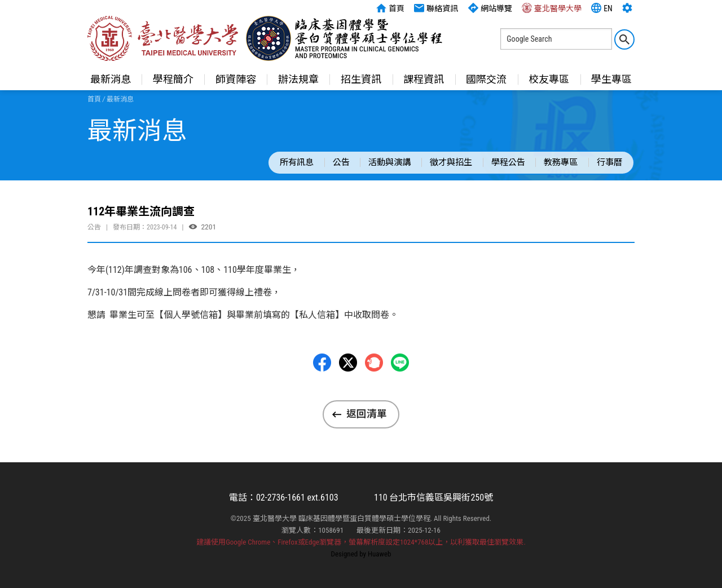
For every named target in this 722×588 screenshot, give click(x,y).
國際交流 (486, 79)
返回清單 (367, 414)
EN (602, 8)
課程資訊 (424, 79)
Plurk (374, 366)
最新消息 (111, 79)
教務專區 (561, 162)
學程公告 (508, 162)
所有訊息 (297, 162)
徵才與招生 (451, 162)
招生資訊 (361, 79)
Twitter (348, 366)
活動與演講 (389, 162)
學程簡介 (173, 79)
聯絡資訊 (436, 8)
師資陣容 (236, 79)
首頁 (390, 8)
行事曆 (609, 162)
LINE (400, 366)
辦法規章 (298, 79)
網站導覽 (490, 8)
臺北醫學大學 (552, 8)
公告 (341, 162)
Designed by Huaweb (361, 554)
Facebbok (322, 366)
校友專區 (549, 79)
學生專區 (611, 79)
